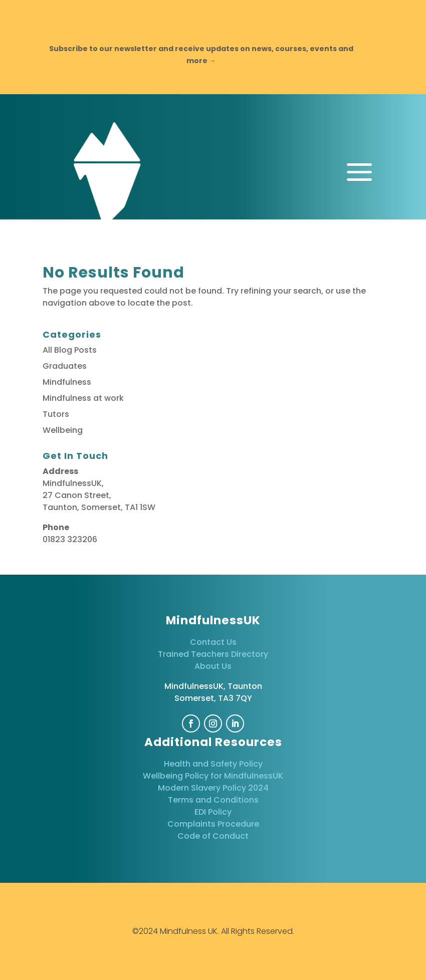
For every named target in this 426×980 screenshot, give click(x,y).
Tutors (56, 414)
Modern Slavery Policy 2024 (213, 788)
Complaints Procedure (213, 824)
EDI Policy (213, 812)
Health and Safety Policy (213, 764)
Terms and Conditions (213, 800)
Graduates (65, 366)
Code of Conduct (213, 836)
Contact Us (213, 642)
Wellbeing (63, 430)
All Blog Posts (70, 350)
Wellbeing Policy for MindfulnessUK (213, 776)
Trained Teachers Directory (213, 654)
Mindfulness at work (83, 398)
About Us (213, 666)
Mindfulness (67, 382)
